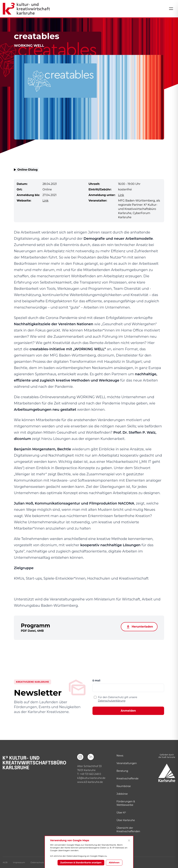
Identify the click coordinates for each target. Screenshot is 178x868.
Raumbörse (124, 786)
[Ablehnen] (129, 840)
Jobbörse (122, 794)
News (120, 756)
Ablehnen (114, 863)
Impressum (19, 862)
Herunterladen (139, 627)
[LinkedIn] (91, 757)
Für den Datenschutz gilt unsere (118, 699)
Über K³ (121, 813)
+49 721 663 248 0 (90, 774)
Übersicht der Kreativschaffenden (128, 830)
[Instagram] (80, 757)
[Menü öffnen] (171, 9)
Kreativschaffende (127, 779)
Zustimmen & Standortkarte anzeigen (81, 863)
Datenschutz (37, 862)
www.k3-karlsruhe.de (90, 782)
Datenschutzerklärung (112, 701)
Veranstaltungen (127, 763)
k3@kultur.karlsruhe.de (91, 778)
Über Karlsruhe (126, 820)
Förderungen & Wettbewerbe (126, 803)
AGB (5, 862)
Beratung (122, 771)
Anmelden (128, 711)
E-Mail (96, 681)
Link (121, 195)
